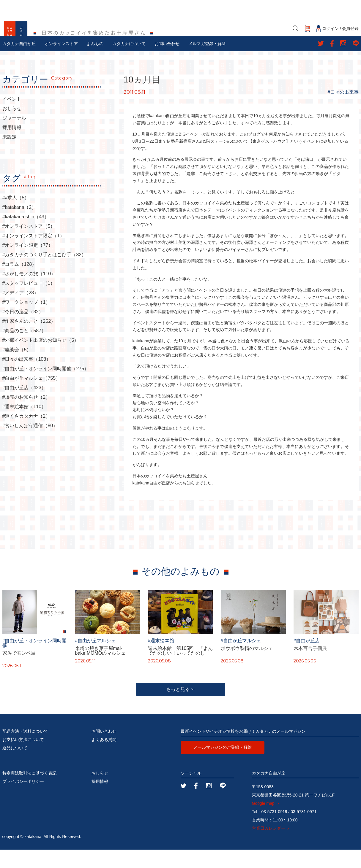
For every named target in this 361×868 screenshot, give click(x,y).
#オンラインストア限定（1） (34, 254)
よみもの (95, 62)
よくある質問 (104, 758)
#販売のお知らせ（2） (26, 416)
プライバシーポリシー (23, 800)
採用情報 (12, 146)
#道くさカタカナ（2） (26, 435)
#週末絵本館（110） (24, 425)
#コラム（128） (20, 283)
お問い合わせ (167, 62)
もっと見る (180, 708)
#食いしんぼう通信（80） (30, 444)
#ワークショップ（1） (26, 321)
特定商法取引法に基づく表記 (29, 791)
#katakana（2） (19, 226)
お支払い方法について (23, 758)
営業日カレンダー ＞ (271, 847)
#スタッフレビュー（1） (29, 302)
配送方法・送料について (25, 750)
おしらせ (12, 127)
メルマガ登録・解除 (207, 62)
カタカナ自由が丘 (19, 62)
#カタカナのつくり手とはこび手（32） (44, 273)
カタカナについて (129, 62)
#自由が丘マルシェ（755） (31, 397)
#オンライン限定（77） (28, 264)
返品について (15, 766)
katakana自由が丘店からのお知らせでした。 (174, 501)
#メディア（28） (21, 311)
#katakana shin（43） (26, 235)
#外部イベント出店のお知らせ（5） (41, 359)
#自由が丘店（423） (24, 406)
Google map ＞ (266, 822)
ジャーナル (14, 136)
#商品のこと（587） (24, 349)
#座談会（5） (17, 368)
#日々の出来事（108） (27, 378)
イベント (12, 117)
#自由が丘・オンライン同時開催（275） (46, 387)
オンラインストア (61, 62)
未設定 (10, 155)
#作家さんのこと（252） (29, 340)
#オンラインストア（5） (29, 245)
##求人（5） (16, 216)
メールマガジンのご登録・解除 (223, 766)
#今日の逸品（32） (23, 330)
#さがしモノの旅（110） (29, 292)
